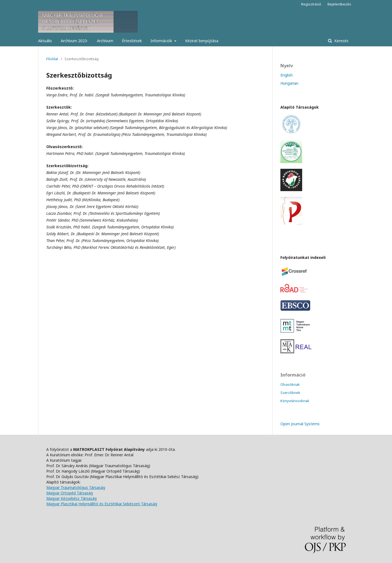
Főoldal (52, 59)
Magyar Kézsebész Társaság (71, 498)
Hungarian (289, 83)
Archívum (105, 41)
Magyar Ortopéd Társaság (70, 493)
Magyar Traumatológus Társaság (76, 487)
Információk (162, 41)
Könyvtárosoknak (295, 401)
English (287, 75)
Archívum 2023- (74, 41)
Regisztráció (311, 4)
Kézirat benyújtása (202, 41)
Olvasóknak (290, 384)
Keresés (341, 41)
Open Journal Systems (300, 424)
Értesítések (132, 41)
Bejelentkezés (339, 4)
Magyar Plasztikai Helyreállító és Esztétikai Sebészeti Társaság (102, 504)
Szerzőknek (290, 393)
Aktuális (45, 41)
